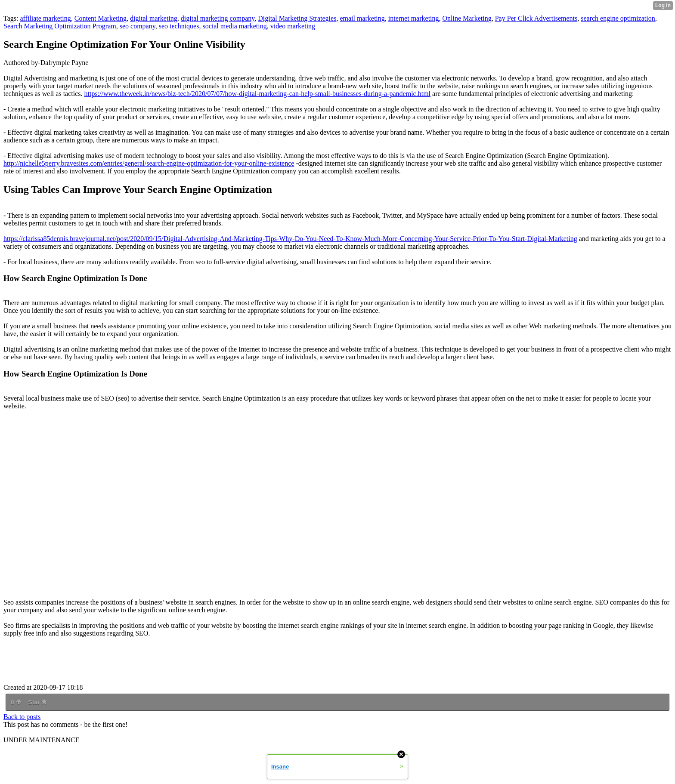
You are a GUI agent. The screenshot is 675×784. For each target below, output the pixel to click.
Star (37, 702)
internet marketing (414, 18)
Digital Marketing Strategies (297, 18)
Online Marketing (467, 18)
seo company (138, 26)
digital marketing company (218, 18)
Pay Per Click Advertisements (536, 18)
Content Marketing (101, 18)
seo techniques (179, 26)
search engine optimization (618, 18)
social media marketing (234, 26)
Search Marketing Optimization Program (60, 26)
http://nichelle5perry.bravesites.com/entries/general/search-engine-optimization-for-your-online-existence (149, 163)
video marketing (293, 26)
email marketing (362, 18)
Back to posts (22, 717)
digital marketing (154, 18)
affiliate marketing (45, 18)
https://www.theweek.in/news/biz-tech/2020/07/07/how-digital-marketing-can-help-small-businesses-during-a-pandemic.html (258, 94)
